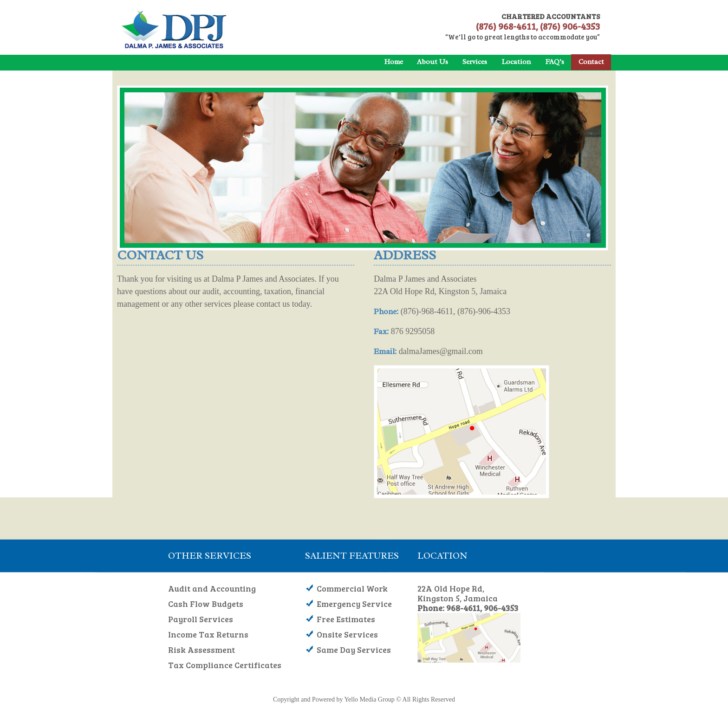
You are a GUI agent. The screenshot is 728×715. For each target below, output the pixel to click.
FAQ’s (555, 62)
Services (475, 62)
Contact (591, 62)
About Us (432, 62)
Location (516, 62)
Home (394, 62)
